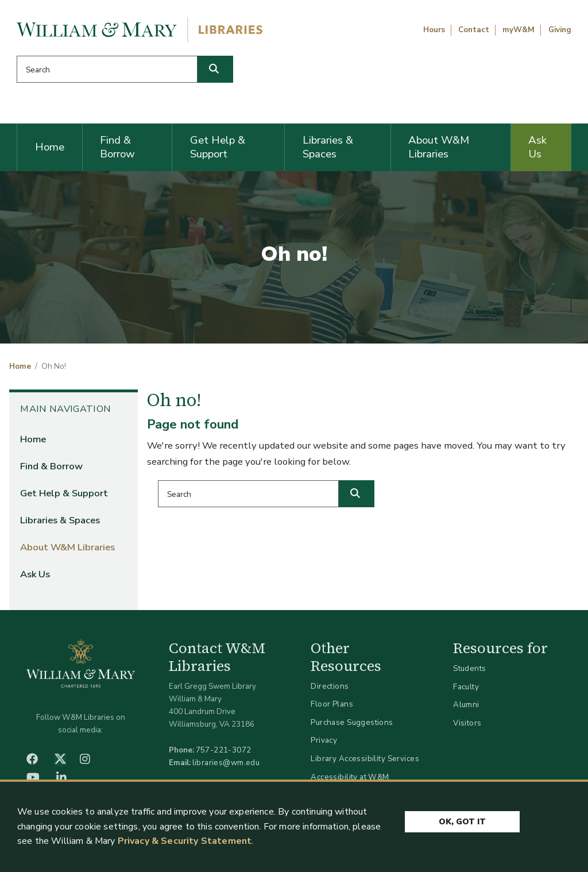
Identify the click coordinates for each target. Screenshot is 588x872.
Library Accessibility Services (365, 759)
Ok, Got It (462, 822)
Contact (474, 30)
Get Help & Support (218, 147)
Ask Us (537, 147)
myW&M (519, 30)
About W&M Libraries (439, 147)
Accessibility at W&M (350, 777)
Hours (434, 30)
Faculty (466, 687)
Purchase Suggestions (352, 722)
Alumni (466, 705)
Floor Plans (332, 704)
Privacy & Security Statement (185, 842)
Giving (560, 30)
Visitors (467, 723)
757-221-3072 (224, 750)
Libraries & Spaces (328, 147)
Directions (330, 686)
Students (469, 668)
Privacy (324, 740)
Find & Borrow (117, 147)
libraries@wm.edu (226, 763)
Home (50, 147)
